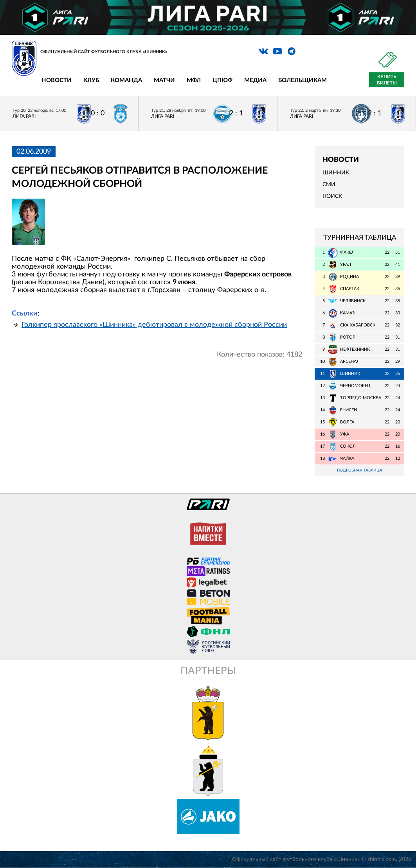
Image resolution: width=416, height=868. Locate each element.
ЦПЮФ (222, 80)
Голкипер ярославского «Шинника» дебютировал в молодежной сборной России (154, 325)
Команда (126, 80)
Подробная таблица (360, 471)
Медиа (255, 80)
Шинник (336, 173)
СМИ (329, 185)
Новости (57, 80)
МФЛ (194, 80)
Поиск (332, 196)
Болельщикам (303, 80)
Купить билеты (387, 80)
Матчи (164, 80)
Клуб (91, 80)
